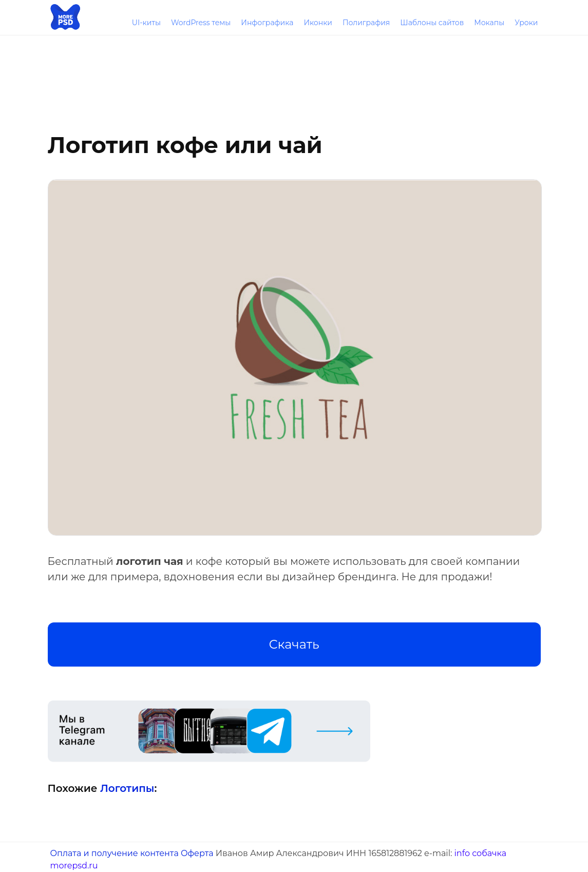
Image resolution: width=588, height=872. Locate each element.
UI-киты (146, 23)
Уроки (526, 23)
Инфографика (267, 23)
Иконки (318, 23)
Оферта (197, 853)
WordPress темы (201, 23)
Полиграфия (366, 23)
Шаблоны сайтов (432, 23)
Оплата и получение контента (115, 853)
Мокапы (489, 23)
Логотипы (127, 788)
